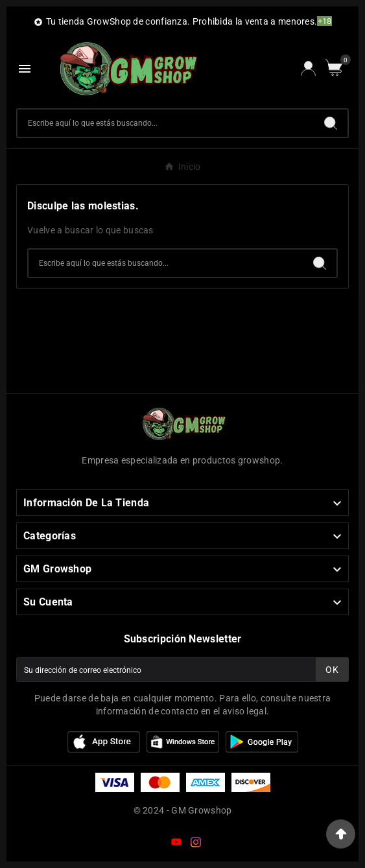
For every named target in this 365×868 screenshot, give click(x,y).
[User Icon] (308, 68)
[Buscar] (166, 123)
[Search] (331, 123)
